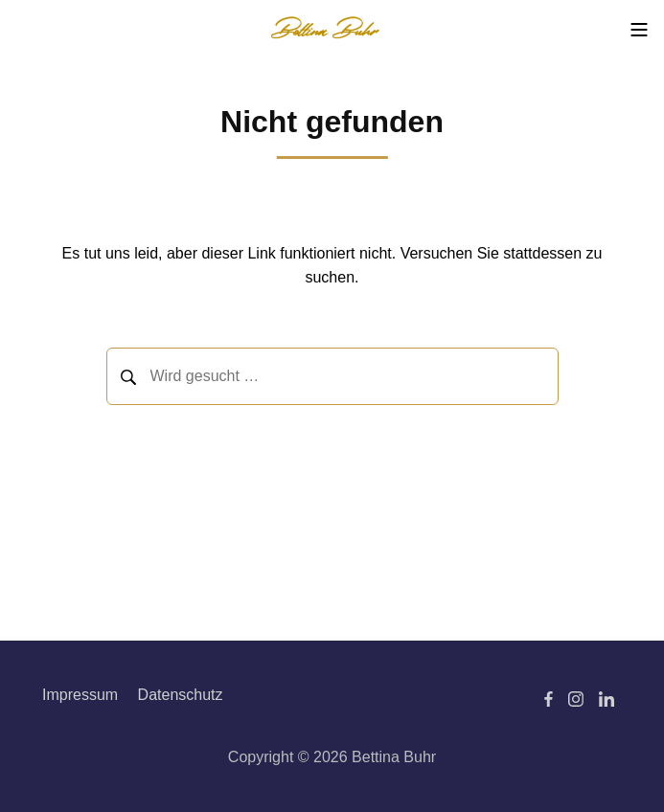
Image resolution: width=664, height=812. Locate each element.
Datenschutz (181, 695)
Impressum (80, 695)
